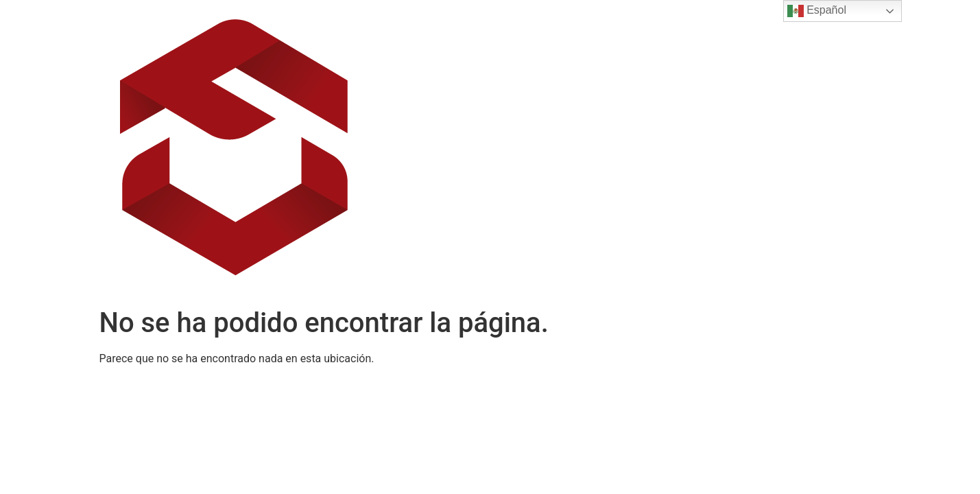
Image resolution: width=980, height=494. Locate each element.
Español (817, 11)
